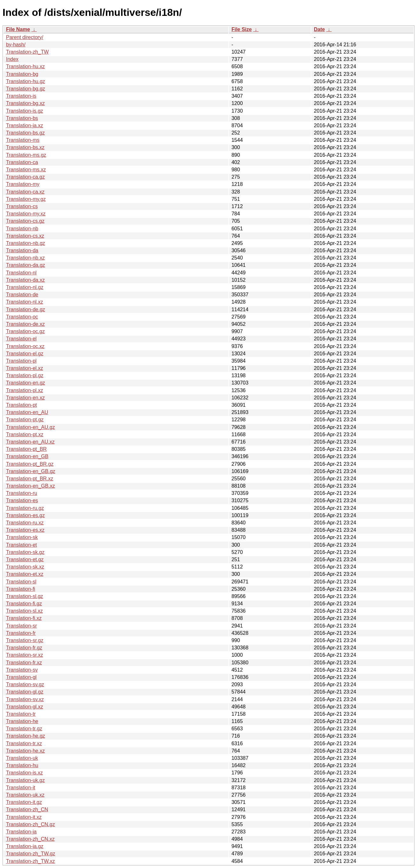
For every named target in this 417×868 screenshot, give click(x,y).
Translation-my (23, 184)
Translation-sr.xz (25, 655)
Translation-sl (21, 582)
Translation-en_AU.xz (30, 442)
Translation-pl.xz (25, 390)
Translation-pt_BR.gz (30, 464)
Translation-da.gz (26, 265)
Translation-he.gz (26, 736)
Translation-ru (22, 493)
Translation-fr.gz (24, 648)
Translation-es (22, 500)
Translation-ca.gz (25, 177)
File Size (242, 29)
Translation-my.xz (26, 214)
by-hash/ (16, 45)
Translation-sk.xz (25, 567)
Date (319, 29)
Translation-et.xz (25, 574)
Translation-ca (22, 162)
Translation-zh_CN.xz (30, 839)
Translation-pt (21, 405)
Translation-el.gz (25, 354)
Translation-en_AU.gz (30, 427)
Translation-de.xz (25, 324)
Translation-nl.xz (25, 302)
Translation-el (21, 339)
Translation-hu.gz (26, 81)
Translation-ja (21, 832)
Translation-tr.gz (24, 729)
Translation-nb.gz (26, 243)
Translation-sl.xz (24, 611)
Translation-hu (22, 765)
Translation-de (22, 295)
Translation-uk (22, 758)
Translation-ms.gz (26, 155)
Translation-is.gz (25, 111)
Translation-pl (21, 361)
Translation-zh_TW (27, 52)
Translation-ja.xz (25, 125)
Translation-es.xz (25, 530)
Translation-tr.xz (24, 743)
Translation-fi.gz (24, 604)
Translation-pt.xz (25, 434)
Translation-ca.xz (25, 192)
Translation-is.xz (24, 773)
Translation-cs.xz (25, 236)
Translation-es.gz (25, 515)
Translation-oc (22, 317)
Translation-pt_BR (26, 449)
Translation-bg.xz (25, 103)
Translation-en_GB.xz (30, 486)
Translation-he (22, 721)
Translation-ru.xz (25, 523)
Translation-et (21, 545)
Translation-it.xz (24, 817)
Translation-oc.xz (25, 346)
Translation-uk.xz (25, 795)
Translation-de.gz (26, 309)
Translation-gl (21, 677)
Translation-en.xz (25, 398)
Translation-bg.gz (26, 89)
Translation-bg (22, 74)
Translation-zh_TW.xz (30, 861)
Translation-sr (21, 626)
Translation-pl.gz (25, 375)
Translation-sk (22, 537)
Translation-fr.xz (24, 663)
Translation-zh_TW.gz (31, 854)
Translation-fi (21, 589)
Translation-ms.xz (26, 170)
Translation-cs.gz (25, 221)
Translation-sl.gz (25, 596)
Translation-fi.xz (24, 618)
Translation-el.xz (25, 368)
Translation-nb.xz (25, 258)
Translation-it (21, 788)
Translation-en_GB (27, 456)
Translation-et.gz (25, 559)
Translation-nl (21, 273)
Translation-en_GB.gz (31, 471)
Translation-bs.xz (25, 147)
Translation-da (22, 250)
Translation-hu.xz (25, 66)
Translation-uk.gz (25, 780)
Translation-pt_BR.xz (30, 479)
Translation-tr (21, 714)
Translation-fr (21, 633)
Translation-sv (22, 670)
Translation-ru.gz (25, 508)
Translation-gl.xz (25, 707)
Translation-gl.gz (25, 692)
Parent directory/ (25, 37)
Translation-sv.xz (25, 699)
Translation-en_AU (27, 412)
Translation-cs (22, 206)
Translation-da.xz (25, 280)
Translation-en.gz (26, 383)
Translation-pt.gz (25, 420)
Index (12, 59)
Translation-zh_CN (27, 809)
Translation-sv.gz (25, 684)
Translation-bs (22, 118)
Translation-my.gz (26, 199)
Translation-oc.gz (25, 331)
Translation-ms (23, 140)
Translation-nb (22, 229)
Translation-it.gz (24, 802)
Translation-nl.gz (25, 287)
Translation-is (21, 96)
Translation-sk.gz (25, 552)
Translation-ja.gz (25, 846)
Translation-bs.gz (25, 133)
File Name (18, 29)
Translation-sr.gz (25, 640)
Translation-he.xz (25, 751)
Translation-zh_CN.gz (30, 824)
